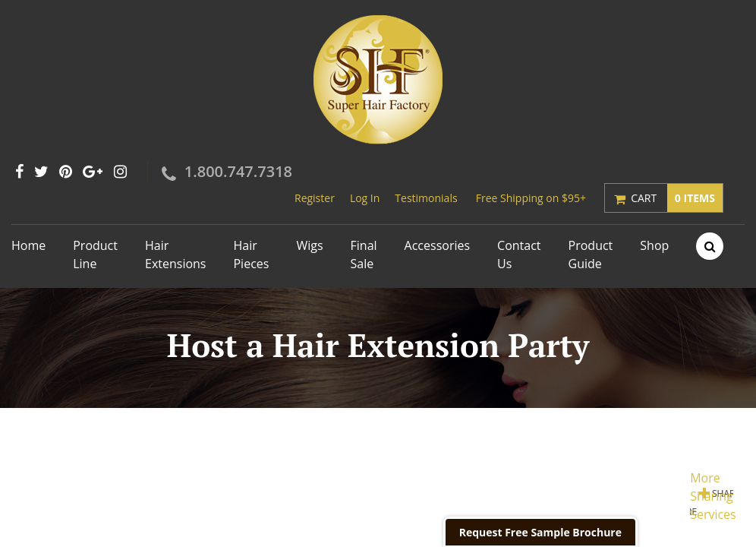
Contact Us (519, 255)
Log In (365, 198)
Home (28, 245)
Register (315, 198)
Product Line (95, 255)
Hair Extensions (176, 255)
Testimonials (426, 198)
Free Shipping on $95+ (531, 198)
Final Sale (364, 255)
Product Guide (591, 255)
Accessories (438, 245)
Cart (677, 198)
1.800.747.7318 (238, 171)
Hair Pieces (251, 255)
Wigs (309, 245)
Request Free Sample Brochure (540, 532)
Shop (654, 245)
